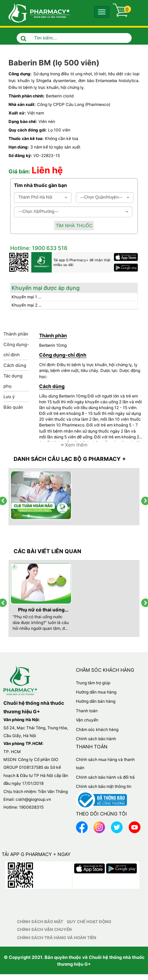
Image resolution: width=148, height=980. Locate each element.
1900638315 (31, 807)
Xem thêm (74, 445)
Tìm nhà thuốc (74, 225)
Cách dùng (15, 365)
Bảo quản (13, 407)
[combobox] (43, 198)
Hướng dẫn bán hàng (96, 701)
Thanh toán (87, 711)
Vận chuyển (87, 720)
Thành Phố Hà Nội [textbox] (35, 197)
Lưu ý (9, 396)
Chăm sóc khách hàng (97, 729)
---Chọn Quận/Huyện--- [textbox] (101, 197)
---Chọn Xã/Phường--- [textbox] (38, 212)
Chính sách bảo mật (40, 922)
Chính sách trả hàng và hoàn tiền (57, 938)
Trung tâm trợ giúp (93, 683)
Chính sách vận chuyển (44, 929)
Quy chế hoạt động (89, 922)
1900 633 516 (49, 248)
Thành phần (16, 334)
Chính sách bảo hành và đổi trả (105, 777)
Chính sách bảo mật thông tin (104, 786)
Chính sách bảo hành (96, 739)
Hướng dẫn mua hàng (96, 692)
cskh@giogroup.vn (33, 799)
